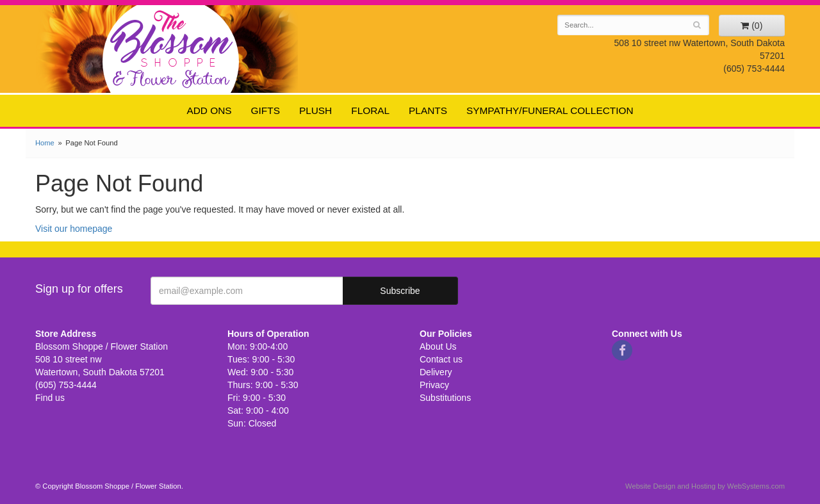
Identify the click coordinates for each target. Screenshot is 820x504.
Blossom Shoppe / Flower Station (171, 48)
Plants (428, 110)
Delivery (436, 372)
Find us (50, 398)
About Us (438, 346)
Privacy (434, 385)
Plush (316, 110)
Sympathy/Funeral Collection (550, 110)
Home (45, 143)
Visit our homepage (74, 229)
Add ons (209, 110)
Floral (370, 110)
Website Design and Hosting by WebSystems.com (705, 486)
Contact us (441, 359)
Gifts (266, 110)
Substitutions (445, 398)
